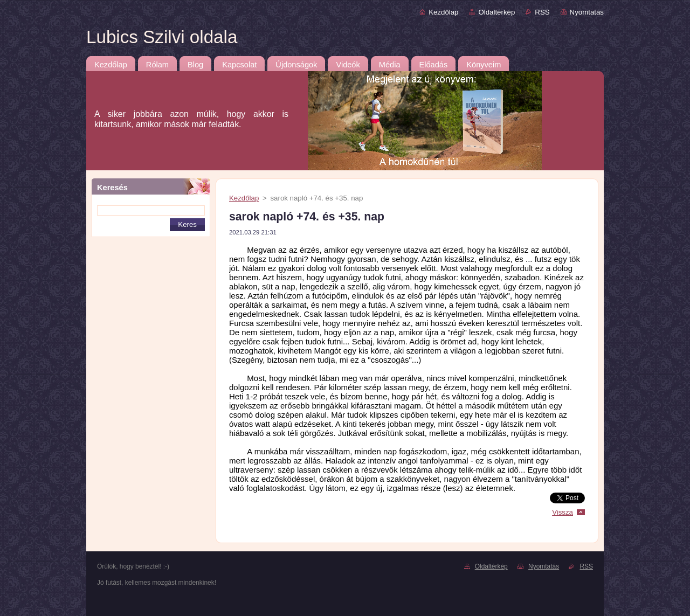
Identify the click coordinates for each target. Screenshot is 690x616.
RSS (542, 12)
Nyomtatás (587, 12)
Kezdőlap (443, 12)
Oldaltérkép (496, 12)
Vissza (563, 512)
